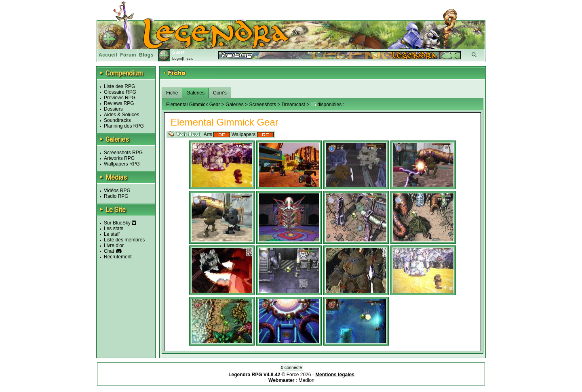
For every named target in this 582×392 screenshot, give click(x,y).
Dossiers (113, 109)
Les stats (114, 228)
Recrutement (118, 257)
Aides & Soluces (121, 115)
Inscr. (188, 59)
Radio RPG (116, 196)
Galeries (195, 93)
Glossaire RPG (120, 92)
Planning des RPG (124, 126)
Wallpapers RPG (122, 164)
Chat (109, 251)
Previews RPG (120, 98)
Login (177, 59)
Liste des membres (124, 240)
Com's (220, 93)
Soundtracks (117, 120)
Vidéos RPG (117, 191)
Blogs (146, 55)
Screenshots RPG (123, 153)
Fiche (172, 93)
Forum (128, 55)
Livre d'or (114, 245)
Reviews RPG (119, 103)
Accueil (108, 55)
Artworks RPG (119, 158)
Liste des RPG (119, 86)
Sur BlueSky (120, 223)
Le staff (112, 234)
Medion (307, 380)
